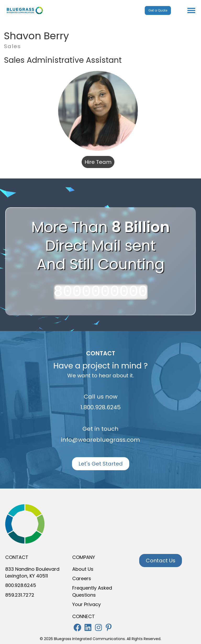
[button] (77, 628)
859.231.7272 (20, 595)
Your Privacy (86, 604)
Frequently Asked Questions (92, 591)
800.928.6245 (21, 585)
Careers (82, 578)
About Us (83, 569)
